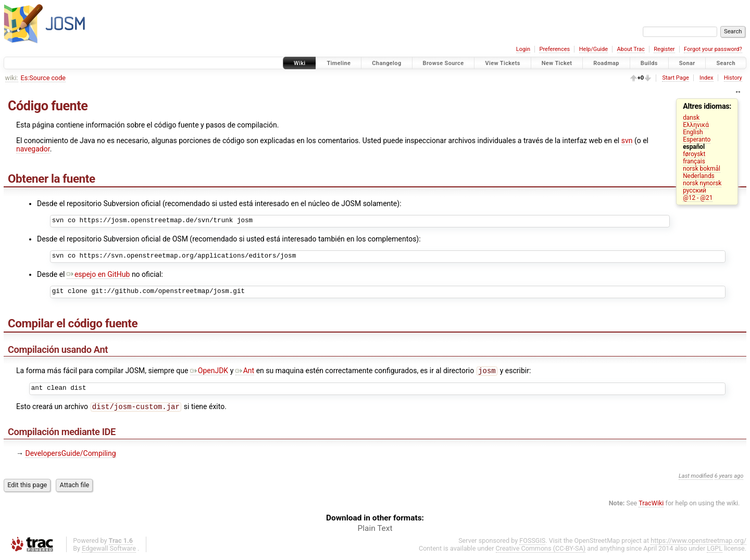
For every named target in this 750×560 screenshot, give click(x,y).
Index (707, 78)
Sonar (687, 63)
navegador (33, 149)
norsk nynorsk (702, 183)
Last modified (696, 478)
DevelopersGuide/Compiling (70, 455)
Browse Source (443, 63)
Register (664, 49)
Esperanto (697, 139)
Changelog (386, 63)
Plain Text (375, 530)
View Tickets (502, 63)
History (733, 78)
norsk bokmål (702, 169)
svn (627, 141)
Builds (649, 63)
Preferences (554, 49)
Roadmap (606, 63)
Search (726, 63)
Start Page (675, 78)
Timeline (339, 63)
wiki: (12, 78)
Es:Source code (43, 78)
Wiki (300, 63)
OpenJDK (209, 372)
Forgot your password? (713, 49)
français (694, 161)
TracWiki (651, 505)
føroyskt (694, 154)
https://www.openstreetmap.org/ (698, 543)
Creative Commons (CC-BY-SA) (541, 550)
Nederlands (699, 176)
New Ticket (557, 63)
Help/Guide (593, 49)
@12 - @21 (698, 198)
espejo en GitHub (98, 274)
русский (695, 190)
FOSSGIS (532, 543)
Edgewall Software (109, 550)
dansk (691, 118)
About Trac (631, 49)
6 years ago (729, 478)
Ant (245, 372)
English (693, 132)
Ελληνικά (696, 125)
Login (523, 49)
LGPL (715, 550)
